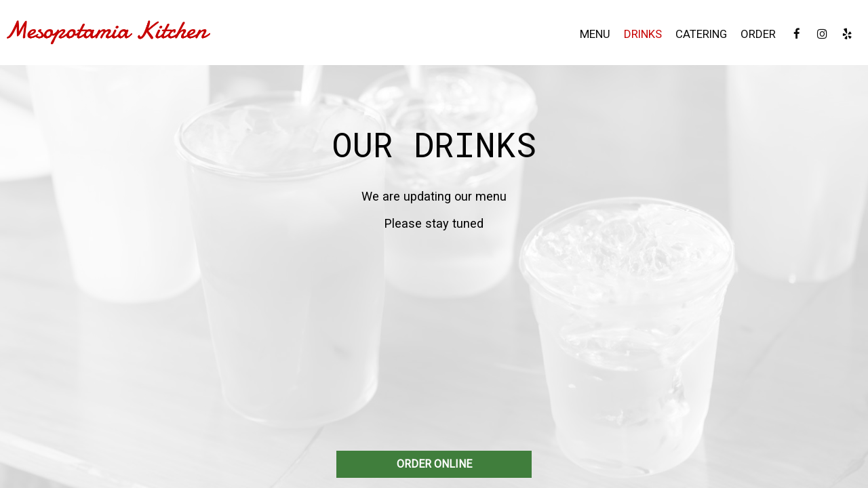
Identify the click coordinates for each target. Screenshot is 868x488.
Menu (595, 34)
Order (758, 34)
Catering (701, 34)
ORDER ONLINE (434, 464)
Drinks (643, 34)
